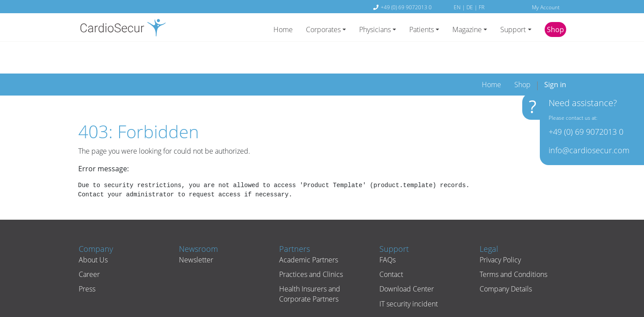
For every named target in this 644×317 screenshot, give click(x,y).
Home (283, 29)
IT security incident (408, 276)
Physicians (375, 29)
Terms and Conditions (513, 247)
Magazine (467, 29)
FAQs (387, 232)
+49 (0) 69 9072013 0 (406, 7)
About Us (93, 232)
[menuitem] (491, 57)
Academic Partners (308, 232)
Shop (555, 29)
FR (482, 7)
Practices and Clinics (311, 247)
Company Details (505, 262)
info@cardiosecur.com (588, 152)
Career (89, 247)
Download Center (406, 262)
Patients (422, 29)
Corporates (323, 29)
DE (470, 7)
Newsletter (196, 232)
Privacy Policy (500, 232)
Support (513, 29)
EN (458, 7)
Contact (391, 247)
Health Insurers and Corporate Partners (309, 266)
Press (87, 262)
